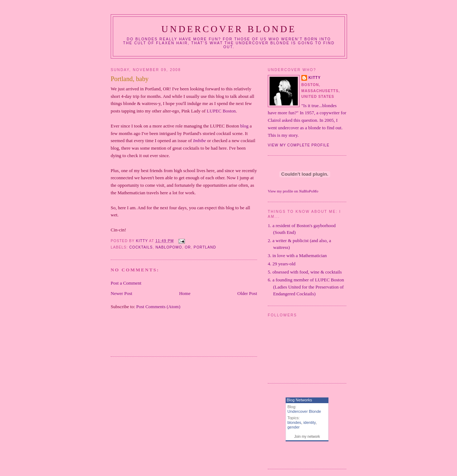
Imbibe (200, 141)
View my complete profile (299, 145)
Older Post (247, 293)
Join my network (307, 437)
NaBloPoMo (169, 247)
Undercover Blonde (229, 29)
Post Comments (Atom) (159, 307)
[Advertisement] (194, 337)
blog (244, 126)
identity (310, 422)
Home (185, 293)
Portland (205, 247)
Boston (221, 111)
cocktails (141, 247)
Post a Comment (126, 283)
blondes (294, 422)
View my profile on (293, 191)
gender (293, 427)
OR (188, 247)
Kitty (315, 78)
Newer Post (121, 293)
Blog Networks (299, 400)
